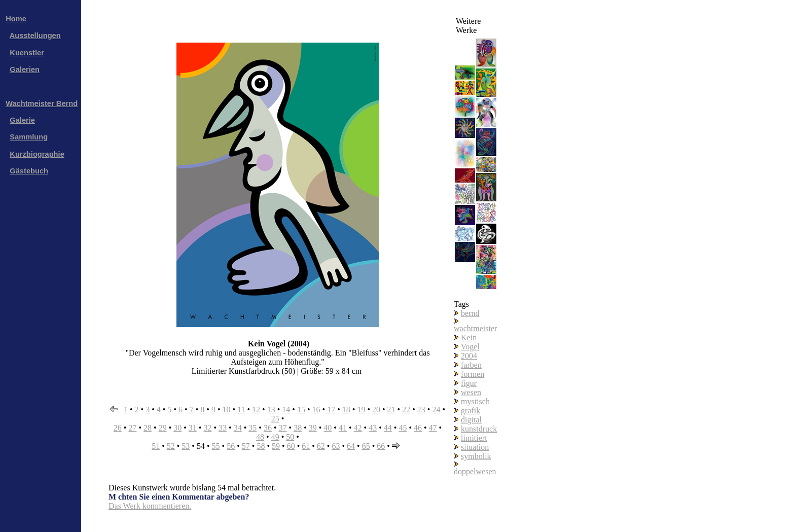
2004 (469, 356)
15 (301, 410)
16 (316, 410)
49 (275, 437)
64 (351, 446)
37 (283, 428)
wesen (471, 392)
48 (260, 437)
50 (290, 437)
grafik (471, 411)
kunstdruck (479, 429)
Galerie (22, 120)
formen (473, 374)
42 (358, 428)
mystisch (475, 401)
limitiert (474, 438)
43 (373, 428)
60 (291, 446)
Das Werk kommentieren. (150, 506)
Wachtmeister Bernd (42, 103)
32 (207, 428)
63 (336, 446)
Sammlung (29, 137)
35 (252, 428)
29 (163, 428)
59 (276, 446)
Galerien (25, 69)
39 (313, 428)
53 (186, 446)
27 (132, 428)
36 (268, 428)
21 (391, 410)
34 (238, 428)
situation (475, 447)
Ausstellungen (35, 36)
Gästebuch (29, 171)
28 (148, 428)
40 (328, 428)
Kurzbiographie (37, 154)
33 (223, 428)
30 (177, 428)
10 (226, 410)
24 (436, 410)
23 (421, 410)
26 (118, 428)
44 (388, 428)
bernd (470, 313)
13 (271, 410)
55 (216, 446)
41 (343, 428)
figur (469, 383)
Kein (469, 338)
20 (376, 410)
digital (471, 420)
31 (193, 428)
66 (381, 446)
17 (331, 410)
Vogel (470, 347)
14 (286, 410)
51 (156, 446)
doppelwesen (475, 471)
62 (321, 446)
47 (433, 428)
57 (246, 446)
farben (471, 365)
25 (275, 419)
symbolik (476, 456)
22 (406, 410)
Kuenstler (27, 53)
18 (346, 410)
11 (241, 410)
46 (418, 428)
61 (306, 446)
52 (171, 446)
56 (231, 446)
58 (261, 446)
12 (256, 410)
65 (366, 446)
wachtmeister (475, 328)
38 (298, 428)
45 (403, 428)
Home (16, 19)
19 (361, 410)
